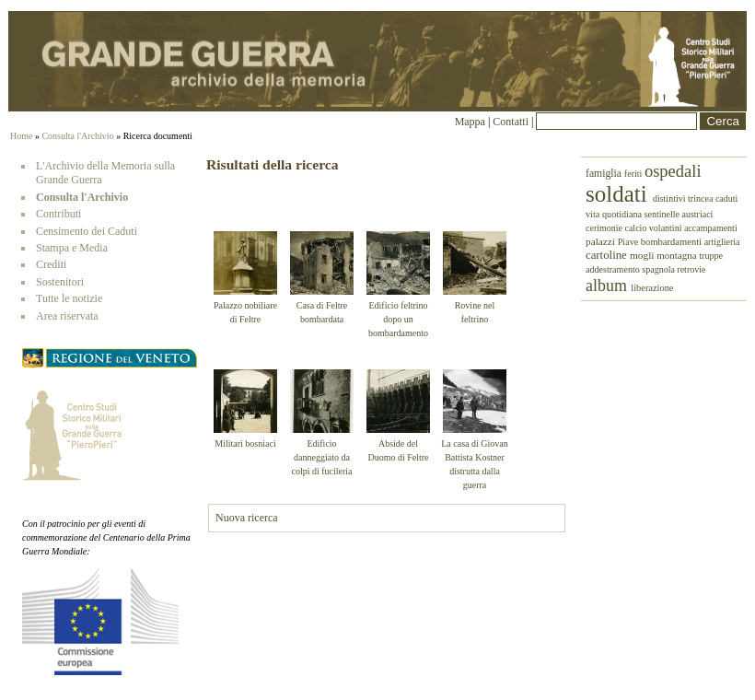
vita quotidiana (615, 214)
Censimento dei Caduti (87, 231)
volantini (667, 228)
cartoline (608, 255)
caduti (726, 198)
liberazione (652, 288)
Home (21, 136)
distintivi (670, 198)
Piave (629, 242)
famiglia (605, 174)
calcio (636, 228)
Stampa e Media (72, 248)
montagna (678, 255)
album (608, 286)
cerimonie (605, 228)
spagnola (659, 269)
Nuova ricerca (247, 518)
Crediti (51, 264)
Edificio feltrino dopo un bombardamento (398, 319)
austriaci (698, 214)
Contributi (58, 214)
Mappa (470, 122)
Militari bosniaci (245, 443)
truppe (711, 256)
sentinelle (663, 214)
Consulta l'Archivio (77, 136)
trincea (702, 198)
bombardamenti (673, 242)
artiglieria (722, 242)
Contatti (512, 122)
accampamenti (711, 228)
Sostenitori (60, 282)
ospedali (673, 171)
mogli (643, 255)
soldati (619, 194)
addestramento (614, 269)
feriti (634, 174)
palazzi (602, 241)
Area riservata (67, 316)
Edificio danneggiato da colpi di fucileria (321, 457)
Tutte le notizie (69, 298)
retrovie (691, 269)
